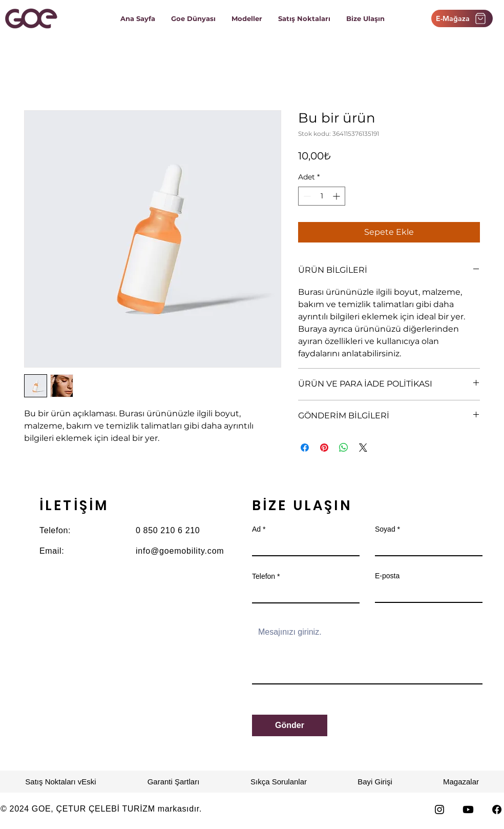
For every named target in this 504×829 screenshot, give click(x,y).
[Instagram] (439, 810)
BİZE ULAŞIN (302, 506)
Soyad (385, 529)
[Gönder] (290, 725)
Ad (256, 529)
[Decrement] (306, 196)
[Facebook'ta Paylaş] (305, 448)
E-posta (387, 576)
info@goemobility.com (180, 551)
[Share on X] (363, 448)
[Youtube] (468, 810)
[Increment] (337, 196)
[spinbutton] (322, 196)
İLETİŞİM (74, 506)
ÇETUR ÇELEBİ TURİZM (106, 809)
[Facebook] (497, 810)
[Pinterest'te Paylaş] (324, 448)
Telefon (264, 576)
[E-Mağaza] (462, 18)
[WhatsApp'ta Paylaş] (344, 448)
